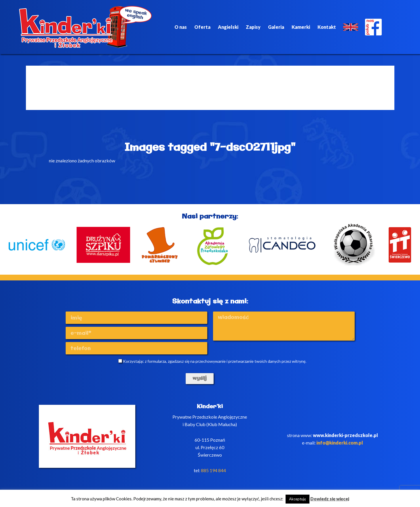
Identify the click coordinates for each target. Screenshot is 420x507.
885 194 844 (213, 470)
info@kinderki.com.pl (340, 443)
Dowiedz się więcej (330, 499)
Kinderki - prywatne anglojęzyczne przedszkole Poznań (85, 27)
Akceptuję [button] (298, 499)
